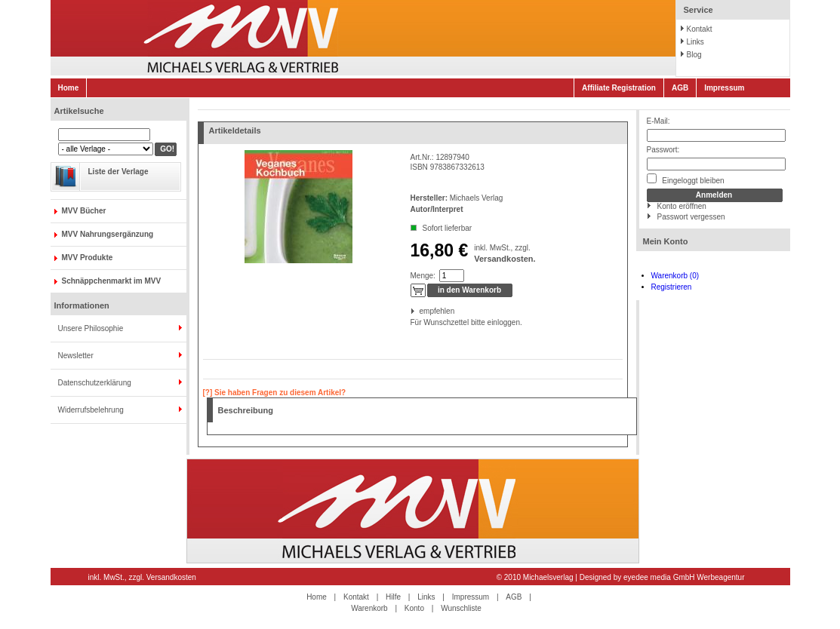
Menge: (423, 276)
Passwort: (663, 150)
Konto (414, 608)
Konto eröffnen (682, 206)
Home (69, 88)
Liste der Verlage (118, 172)
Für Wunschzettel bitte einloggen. (412, 322)
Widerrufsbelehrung (91, 410)
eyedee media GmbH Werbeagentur (684, 577)
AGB (680, 88)
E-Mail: (658, 121)
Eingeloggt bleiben (686, 179)
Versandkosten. (505, 259)
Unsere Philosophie (91, 328)
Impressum (724, 88)
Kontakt (700, 29)
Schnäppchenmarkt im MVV (112, 281)
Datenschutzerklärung (95, 383)
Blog (694, 55)
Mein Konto (666, 241)
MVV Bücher (84, 211)
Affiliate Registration (619, 88)
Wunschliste (461, 608)
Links (695, 42)
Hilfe (393, 597)
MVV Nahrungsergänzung (108, 234)
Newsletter (76, 356)
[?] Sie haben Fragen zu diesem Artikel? (275, 393)
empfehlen (421, 311)
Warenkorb (369, 608)
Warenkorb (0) (675, 276)
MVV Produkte (88, 258)
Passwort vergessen (691, 217)
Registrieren (672, 287)
